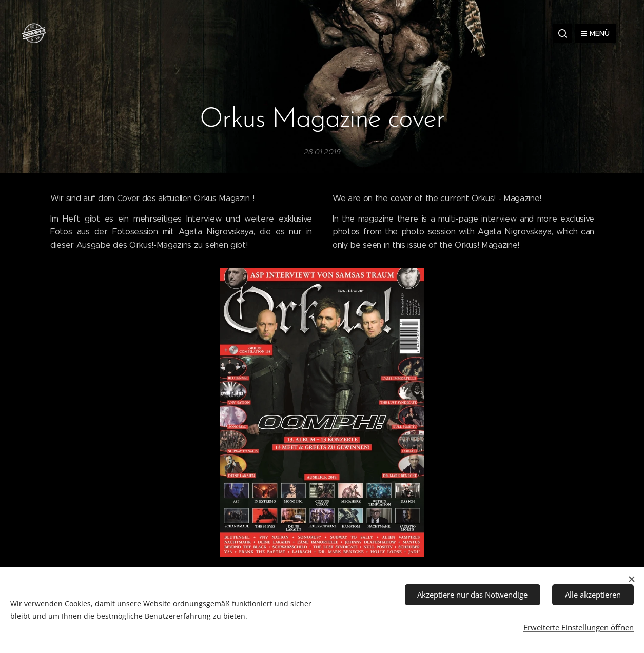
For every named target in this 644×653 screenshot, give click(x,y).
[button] (562, 33)
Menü (595, 33)
